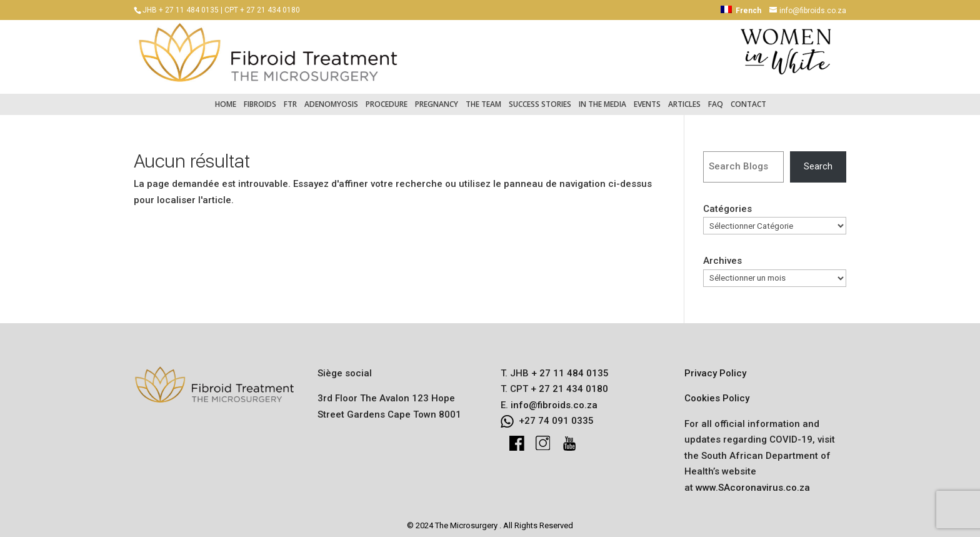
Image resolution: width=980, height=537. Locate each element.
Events (647, 98)
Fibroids (260, 98)
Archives (722, 254)
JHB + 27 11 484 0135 (181, 10)
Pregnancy (437, 98)
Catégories (727, 203)
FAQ (716, 98)
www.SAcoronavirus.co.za (753, 481)
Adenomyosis (331, 98)
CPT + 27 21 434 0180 (262, 10)
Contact (748, 98)
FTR (290, 98)
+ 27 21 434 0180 (568, 383)
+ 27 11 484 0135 (569, 367)
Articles (684, 98)
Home (226, 98)
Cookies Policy (717, 392)
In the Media (602, 98)
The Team (483, 98)
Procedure (387, 98)
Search (818, 160)
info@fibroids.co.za (554, 399)
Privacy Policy (715, 367)
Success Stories (540, 98)
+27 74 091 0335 (556, 414)
